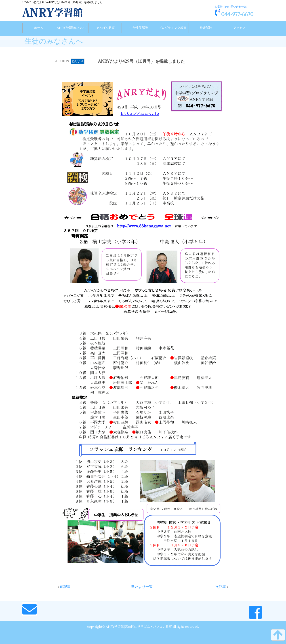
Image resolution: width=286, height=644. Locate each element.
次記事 (221, 585)
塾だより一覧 (142, 585)
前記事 (65, 585)
